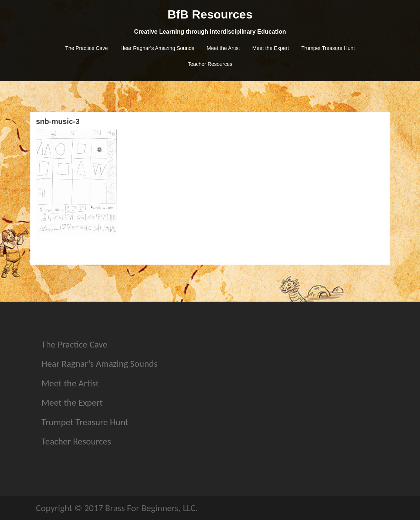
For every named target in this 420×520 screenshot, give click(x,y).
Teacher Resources (210, 64)
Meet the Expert (271, 48)
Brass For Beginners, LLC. (151, 508)
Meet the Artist (223, 48)
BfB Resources (210, 14)
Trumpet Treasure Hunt (328, 48)
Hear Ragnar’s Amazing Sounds (157, 48)
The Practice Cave (86, 48)
